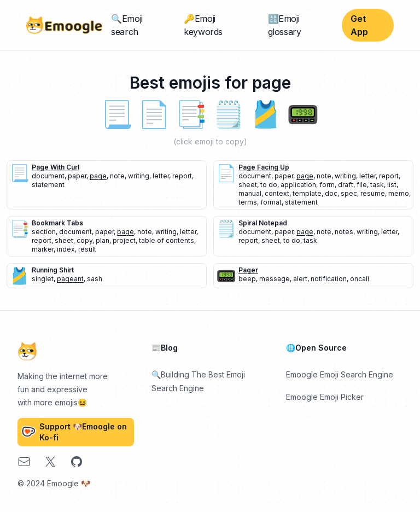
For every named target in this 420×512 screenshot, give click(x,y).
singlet (43, 279)
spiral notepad (263, 223)
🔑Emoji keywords (203, 25)
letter (161, 176)
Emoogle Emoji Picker (325, 397)
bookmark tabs (57, 223)
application (298, 185)
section (44, 232)
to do (269, 185)
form (327, 185)
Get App (359, 25)
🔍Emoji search (127, 25)
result (87, 249)
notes (344, 232)
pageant (70, 279)
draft (346, 185)
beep (247, 279)
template (307, 193)
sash (95, 279)
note (117, 176)
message (275, 279)
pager (248, 270)
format (271, 202)
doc (331, 193)
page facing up (264, 167)
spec (349, 193)
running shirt (53, 270)
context (277, 193)
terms (248, 202)
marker (43, 249)
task (377, 185)
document (48, 176)
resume (373, 193)
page (98, 176)
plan (103, 240)
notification (329, 279)
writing (139, 176)
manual (250, 193)
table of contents (167, 240)
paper (77, 176)
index (66, 249)
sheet (248, 185)
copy (84, 240)
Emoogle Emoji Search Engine (340, 374)
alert (300, 279)
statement (48, 185)
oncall (360, 279)
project (124, 240)
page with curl (56, 167)
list (392, 185)
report (182, 176)
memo (399, 193)
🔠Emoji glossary (285, 25)
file (362, 185)
